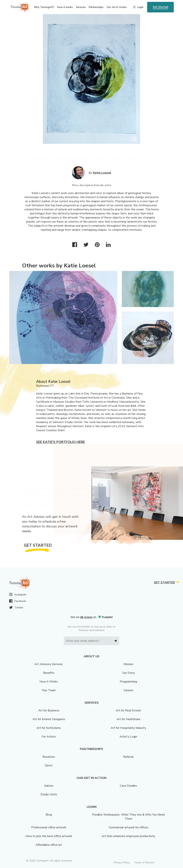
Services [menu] (81, 7)
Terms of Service (144, 863)
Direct (49, 766)
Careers (128, 690)
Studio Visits (49, 794)
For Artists (49, 737)
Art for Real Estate (128, 710)
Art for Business (49, 710)
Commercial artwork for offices (128, 827)
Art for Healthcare (128, 719)
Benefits (49, 673)
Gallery (49, 786)
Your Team (49, 690)
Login (140, 7)
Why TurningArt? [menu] (44, 7)
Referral (128, 757)
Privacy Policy (122, 863)
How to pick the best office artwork (49, 836)
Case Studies (128, 786)
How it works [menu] (65, 7)
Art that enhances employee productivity (128, 836)
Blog (49, 815)
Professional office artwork (49, 827)
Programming (128, 682)
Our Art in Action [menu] (117, 7)
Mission (128, 664)
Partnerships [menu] (96, 7)
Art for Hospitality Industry (128, 728)
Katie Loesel (102, 173)
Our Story (128, 673)
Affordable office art (49, 845)
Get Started (160, 7)
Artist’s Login (128, 737)
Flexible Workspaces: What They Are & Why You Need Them (128, 817)
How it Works (49, 682)
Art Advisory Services (49, 664)
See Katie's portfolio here (60, 442)
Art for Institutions (49, 728)
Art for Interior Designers (49, 719)
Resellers (49, 757)
